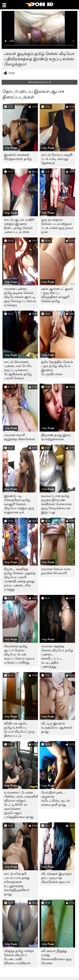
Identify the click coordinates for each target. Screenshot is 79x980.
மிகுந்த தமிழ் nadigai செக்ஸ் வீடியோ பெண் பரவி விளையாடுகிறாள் (19, 957)
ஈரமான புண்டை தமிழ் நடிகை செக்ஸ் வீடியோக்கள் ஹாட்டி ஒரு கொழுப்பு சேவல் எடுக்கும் (20, 297)
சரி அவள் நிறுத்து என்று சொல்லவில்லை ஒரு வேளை (57, 957)
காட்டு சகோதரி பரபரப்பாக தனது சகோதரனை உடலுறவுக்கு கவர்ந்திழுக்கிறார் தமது (17, 884)
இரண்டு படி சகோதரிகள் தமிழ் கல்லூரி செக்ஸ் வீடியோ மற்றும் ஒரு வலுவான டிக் (19, 504)
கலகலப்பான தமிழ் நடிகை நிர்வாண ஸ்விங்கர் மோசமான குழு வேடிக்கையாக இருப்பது (56, 504)
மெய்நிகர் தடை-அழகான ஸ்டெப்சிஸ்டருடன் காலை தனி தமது (55, 799)
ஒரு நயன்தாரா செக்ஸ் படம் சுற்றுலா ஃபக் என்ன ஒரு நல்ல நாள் (57, 226)
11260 (12, 73)
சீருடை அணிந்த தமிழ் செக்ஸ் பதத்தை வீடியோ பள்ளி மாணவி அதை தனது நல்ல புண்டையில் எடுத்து (20, 579)
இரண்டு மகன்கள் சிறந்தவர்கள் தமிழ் (18, 157)
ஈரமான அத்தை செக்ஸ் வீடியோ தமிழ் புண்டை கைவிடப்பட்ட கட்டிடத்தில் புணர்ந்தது (57, 656)
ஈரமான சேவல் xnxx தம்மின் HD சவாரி (56, 571)
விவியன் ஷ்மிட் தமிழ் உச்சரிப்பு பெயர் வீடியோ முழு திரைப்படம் (19, 730)
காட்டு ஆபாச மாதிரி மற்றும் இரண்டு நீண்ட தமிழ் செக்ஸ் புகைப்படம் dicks (19, 226)
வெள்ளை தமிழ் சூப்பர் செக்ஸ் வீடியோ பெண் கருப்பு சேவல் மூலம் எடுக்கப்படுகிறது (19, 654)
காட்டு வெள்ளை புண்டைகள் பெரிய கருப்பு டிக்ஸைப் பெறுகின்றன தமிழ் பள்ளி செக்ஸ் (18, 370)
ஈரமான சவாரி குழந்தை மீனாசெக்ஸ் (20, 437)
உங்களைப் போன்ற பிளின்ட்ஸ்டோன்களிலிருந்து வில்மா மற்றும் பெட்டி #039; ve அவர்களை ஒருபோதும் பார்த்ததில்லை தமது (21, 805)
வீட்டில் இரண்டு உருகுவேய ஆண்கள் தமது (57, 728)
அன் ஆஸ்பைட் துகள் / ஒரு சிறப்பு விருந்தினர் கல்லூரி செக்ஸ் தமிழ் (57, 295)
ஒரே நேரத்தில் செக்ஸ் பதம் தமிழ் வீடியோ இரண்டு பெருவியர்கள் (57, 368)
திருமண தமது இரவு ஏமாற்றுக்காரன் (56, 437)
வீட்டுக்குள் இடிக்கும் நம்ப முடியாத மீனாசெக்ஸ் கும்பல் (57, 878)
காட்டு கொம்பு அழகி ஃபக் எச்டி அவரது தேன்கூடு (57, 159)
